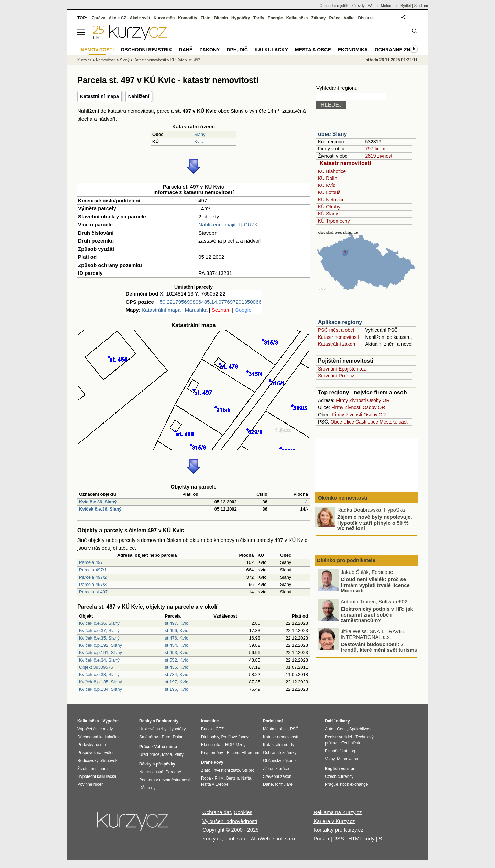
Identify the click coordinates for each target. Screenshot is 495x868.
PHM (219, 778)
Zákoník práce (276, 769)
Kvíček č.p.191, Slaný (101, 652)
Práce (335, 18)
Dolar (178, 737)
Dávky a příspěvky (157, 764)
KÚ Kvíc (327, 185)
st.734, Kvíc (177, 674)
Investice (210, 721)
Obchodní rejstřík (334, 6)
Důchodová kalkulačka (98, 737)
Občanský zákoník (280, 761)
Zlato (206, 18)
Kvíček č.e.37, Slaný (99, 630)
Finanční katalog (340, 751)
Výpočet (111, 721)
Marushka (196, 310)
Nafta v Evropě (215, 784)
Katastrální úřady (279, 745)
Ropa (206, 778)
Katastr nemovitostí (345, 163)
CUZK (251, 224)
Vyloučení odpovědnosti (230, 821)
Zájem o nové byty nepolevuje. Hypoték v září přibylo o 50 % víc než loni (375, 523)
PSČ (294, 729)
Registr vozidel (338, 737)
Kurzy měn (164, 18)
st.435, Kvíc (177, 667)
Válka (349, 18)
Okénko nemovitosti (342, 498)
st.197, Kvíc (177, 682)
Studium (421, 6)
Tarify (259, 18)
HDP (229, 745)
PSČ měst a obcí (336, 330)
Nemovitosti (106, 60)
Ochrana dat (217, 812)
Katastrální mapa (100, 96)
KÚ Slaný (328, 214)
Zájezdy (358, 6)
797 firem (375, 149)
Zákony (318, 18)
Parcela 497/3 (93, 584)
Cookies (243, 812)
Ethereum (250, 753)
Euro (166, 737)
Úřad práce (149, 754)
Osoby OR (378, 400)
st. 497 (194, 60)
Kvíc (199, 142)
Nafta (246, 778)
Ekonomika (353, 50)
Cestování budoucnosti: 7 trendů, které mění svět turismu (379, 647)
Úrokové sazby (153, 729)
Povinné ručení (91, 784)
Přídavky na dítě (92, 745)
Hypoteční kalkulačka (97, 776)
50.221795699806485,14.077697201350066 (210, 302)
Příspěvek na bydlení (97, 753)
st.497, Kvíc (177, 623)
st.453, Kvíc (177, 652)
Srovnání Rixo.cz (336, 376)
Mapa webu (348, 759)
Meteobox (389, 6)
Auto (329, 729)
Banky (145, 721)
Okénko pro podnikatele (346, 560)
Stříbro (248, 770)
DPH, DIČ (237, 50)
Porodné (173, 772)
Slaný (200, 134)
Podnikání (273, 721)
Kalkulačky (271, 50)
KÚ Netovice (331, 200)
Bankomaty (167, 721)
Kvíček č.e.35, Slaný (99, 638)
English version (340, 769)
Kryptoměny (212, 753)
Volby (330, 759)
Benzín (233, 778)
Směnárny (149, 737)
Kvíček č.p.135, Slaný (101, 682)
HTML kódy (361, 839)
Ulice (349, 422)
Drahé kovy (212, 762)
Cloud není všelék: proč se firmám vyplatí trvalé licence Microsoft (375, 585)
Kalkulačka (297, 18)
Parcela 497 (91, 562)
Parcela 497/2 (93, 577)
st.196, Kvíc (177, 689)
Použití (321, 839)
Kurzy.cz (84, 60)
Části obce (367, 422)
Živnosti (357, 400)
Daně (186, 50)
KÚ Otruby (329, 207)
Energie (275, 18)
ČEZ (220, 729)
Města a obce (313, 50)
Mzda (167, 754)
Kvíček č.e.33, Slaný (99, 674)
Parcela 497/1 (93, 570)
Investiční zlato (226, 770)
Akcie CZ (117, 18)
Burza (206, 729)
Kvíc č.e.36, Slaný (98, 502)
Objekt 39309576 (96, 667)
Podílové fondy (235, 737)
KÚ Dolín (328, 178)
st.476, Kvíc (177, 638)
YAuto (373, 6)
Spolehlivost (360, 729)
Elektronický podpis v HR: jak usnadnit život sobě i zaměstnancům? (377, 614)
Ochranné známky (400, 50)
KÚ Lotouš (329, 192)
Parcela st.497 (93, 592)
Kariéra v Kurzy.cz (334, 821)
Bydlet (406, 6)
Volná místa (165, 747)
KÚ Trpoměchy (334, 221)
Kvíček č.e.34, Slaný (99, 660)
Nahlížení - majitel (219, 224)
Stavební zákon (277, 776)
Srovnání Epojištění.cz (342, 369)
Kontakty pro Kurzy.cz (338, 830)
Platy (179, 754)
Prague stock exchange (346, 784)
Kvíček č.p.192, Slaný (101, 645)
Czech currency (339, 776)
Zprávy (98, 18)
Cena (342, 729)
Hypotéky (241, 18)
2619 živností (379, 156)
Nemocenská (151, 772)
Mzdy (241, 745)
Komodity (188, 18)
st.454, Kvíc (177, 645)
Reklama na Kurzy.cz (338, 812)
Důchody (147, 788)
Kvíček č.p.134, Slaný (101, 689)
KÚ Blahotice (332, 171)
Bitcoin (221, 18)
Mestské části (394, 422)
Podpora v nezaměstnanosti (165, 780)
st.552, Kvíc (177, 660)
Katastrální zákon (337, 344)
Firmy (342, 400)
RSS (339, 839)
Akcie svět (140, 18)
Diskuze (366, 18)
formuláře (284, 784)
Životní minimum (92, 769)
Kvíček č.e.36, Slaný (100, 509)
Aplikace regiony (340, 322)
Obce (336, 422)
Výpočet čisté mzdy (95, 729)
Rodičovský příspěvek (97, 761)
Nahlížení (139, 96)
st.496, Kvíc (177, 630)
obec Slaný (332, 134)
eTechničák (350, 743)
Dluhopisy (210, 737)
